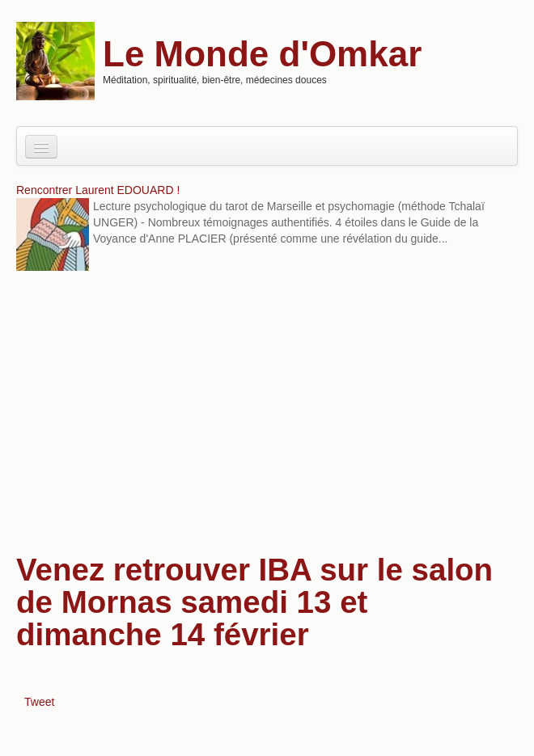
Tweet (39, 702)
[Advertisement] (267, 408)
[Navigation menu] (41, 147)
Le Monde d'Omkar (262, 54)
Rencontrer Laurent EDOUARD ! (98, 190)
